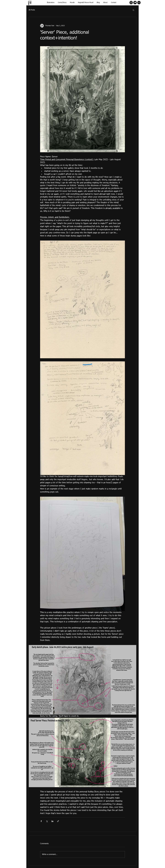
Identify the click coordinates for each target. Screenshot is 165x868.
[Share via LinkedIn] (52, 821)
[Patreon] (135, 3)
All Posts (32, 10)
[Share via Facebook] (41, 821)
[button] (133, 10)
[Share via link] (58, 821)
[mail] (139, 3)
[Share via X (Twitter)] (47, 821)
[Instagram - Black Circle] (131, 3)
